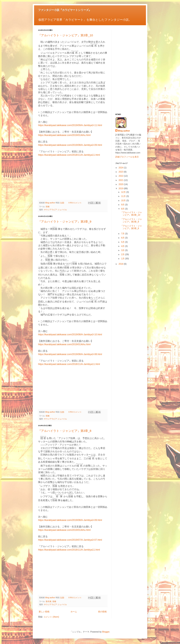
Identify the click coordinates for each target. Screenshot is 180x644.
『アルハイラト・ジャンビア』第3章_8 (65, 431)
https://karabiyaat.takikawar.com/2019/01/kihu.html (64, 135)
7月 (123, 234)
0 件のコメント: (75, 203)
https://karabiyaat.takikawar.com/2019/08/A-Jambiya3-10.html (70, 334)
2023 (121, 172)
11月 (124, 196)
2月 (123, 254)
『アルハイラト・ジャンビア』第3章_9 (65, 222)
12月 (124, 192)
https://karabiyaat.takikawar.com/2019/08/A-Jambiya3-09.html (70, 145)
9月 (123, 205)
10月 (124, 200)
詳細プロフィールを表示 (127, 157)
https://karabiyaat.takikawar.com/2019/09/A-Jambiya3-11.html (70, 125)
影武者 (49, 601)
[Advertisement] (73, 179)
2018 (121, 264)
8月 (123, 209)
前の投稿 (102, 612)
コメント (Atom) (51, 617)
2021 (121, 180)
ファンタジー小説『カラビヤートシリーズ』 (65, 10)
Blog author (124, 131)
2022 (121, 176)
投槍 (48, 207)
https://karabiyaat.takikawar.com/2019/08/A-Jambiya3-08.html (70, 354)
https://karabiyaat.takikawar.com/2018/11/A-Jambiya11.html (69, 155)
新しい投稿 (44, 612)
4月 (123, 246)
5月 (123, 242)
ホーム (74, 612)
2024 (121, 168)
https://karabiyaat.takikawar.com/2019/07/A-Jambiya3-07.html (70, 540)
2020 (121, 184)
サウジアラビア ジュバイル (55, 210)
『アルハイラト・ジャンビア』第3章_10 (66, 35)
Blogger (106, 632)
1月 (123, 259)
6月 (123, 238)
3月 (123, 250)
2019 (121, 188)
